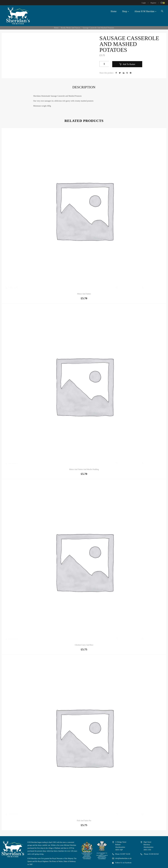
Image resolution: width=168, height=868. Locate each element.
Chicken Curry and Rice (84, 645)
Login (144, 3)
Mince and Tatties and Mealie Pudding (84, 469)
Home (114, 11)
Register (154, 3)
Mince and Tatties (84, 294)
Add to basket (129, 64)
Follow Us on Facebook (123, 863)
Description (84, 87)
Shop (125, 11)
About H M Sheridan (145, 11)
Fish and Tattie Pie (84, 821)
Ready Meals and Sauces (71, 28)
